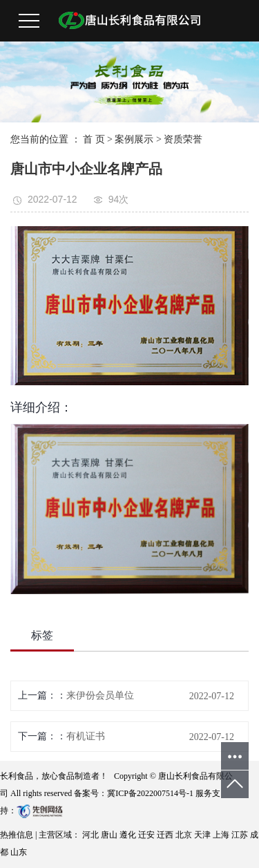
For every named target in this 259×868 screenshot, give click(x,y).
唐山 (110, 835)
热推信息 (17, 835)
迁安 (147, 835)
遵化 (129, 835)
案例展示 (134, 139)
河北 (92, 835)
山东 (19, 852)
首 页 (94, 139)
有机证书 (86, 736)
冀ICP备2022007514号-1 (150, 793)
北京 (185, 835)
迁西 (166, 835)
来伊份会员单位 (100, 695)
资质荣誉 (183, 139)
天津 (203, 835)
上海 (222, 835)
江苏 (241, 835)
